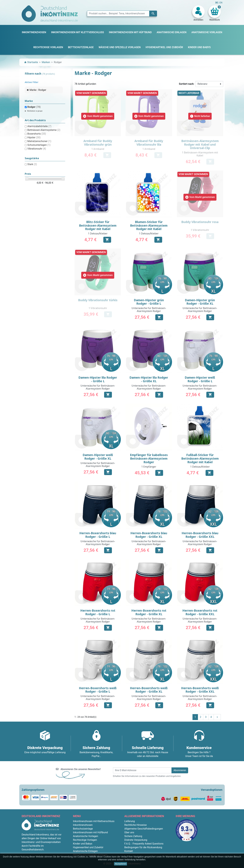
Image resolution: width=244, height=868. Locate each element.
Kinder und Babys (83, 844)
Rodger (34, 107)
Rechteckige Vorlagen (85, 840)
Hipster (34, 137)
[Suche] (122, 14)
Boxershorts (37, 134)
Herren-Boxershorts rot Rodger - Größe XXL (200, 612)
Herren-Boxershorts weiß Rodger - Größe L (98, 690)
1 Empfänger (149, 467)
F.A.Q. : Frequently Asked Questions (144, 844)
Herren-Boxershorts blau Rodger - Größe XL (149, 535)
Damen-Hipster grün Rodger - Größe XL (200, 302)
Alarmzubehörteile (39, 126)
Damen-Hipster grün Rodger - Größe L (149, 302)
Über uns (129, 832)
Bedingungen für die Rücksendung (143, 847)
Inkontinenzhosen (83, 825)
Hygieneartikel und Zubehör (88, 847)
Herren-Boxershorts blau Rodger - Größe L (98, 535)
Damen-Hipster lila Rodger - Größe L (98, 379)
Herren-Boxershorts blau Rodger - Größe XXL (200, 535)
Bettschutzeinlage (83, 829)
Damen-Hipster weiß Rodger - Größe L (200, 379)
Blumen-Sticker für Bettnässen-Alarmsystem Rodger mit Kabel (149, 226)
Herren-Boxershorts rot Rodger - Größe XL (149, 612)
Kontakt (129, 851)
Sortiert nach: (187, 84)
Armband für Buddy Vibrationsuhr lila (149, 143)
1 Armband (98, 149)
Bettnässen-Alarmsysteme (44, 130)
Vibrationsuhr (37, 149)
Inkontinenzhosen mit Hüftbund (90, 832)
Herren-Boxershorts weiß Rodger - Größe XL (149, 690)
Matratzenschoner (39, 141)
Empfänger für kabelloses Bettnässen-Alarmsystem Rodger (149, 459)
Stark (32, 164)
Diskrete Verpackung (136, 840)
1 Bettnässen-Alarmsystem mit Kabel (200, 154)
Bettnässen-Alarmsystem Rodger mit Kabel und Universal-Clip (200, 145)
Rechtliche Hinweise (135, 825)
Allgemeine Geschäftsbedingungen (144, 829)
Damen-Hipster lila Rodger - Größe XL (149, 379)
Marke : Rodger (38, 90)
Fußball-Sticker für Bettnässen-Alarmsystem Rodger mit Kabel (200, 459)
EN (221, 3)
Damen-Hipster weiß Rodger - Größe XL (98, 457)
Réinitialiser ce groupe (35, 111)
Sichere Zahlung (133, 836)
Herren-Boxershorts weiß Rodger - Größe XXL (200, 690)
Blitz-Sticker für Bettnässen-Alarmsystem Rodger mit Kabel (98, 226)
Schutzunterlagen (39, 145)
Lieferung (130, 821)
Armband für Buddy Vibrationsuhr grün (98, 143)
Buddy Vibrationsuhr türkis (98, 300)
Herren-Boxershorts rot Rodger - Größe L (98, 612)
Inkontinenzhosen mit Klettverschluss (94, 821)
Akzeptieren (121, 864)
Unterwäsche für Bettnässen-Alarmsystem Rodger (149, 310)
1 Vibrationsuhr (200, 230)
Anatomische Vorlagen (86, 836)
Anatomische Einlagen (85, 851)
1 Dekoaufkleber (98, 233)
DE (217, 3)
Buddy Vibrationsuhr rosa (200, 222)
